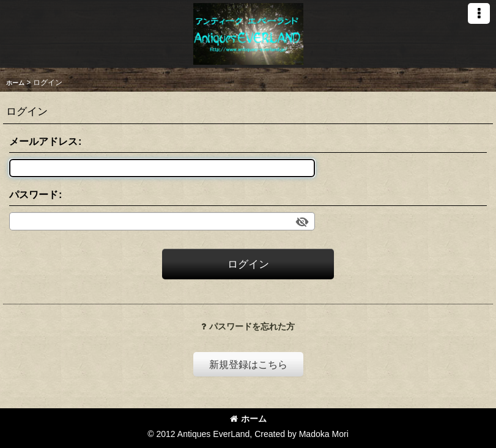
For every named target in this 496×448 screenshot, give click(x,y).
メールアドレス (43, 141)
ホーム (248, 419)
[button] (479, 13)
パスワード (34, 194)
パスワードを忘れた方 (248, 326)
